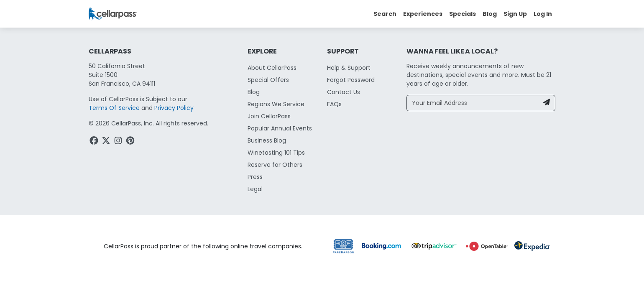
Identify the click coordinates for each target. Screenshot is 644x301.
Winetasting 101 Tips (276, 153)
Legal (255, 189)
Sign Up (515, 14)
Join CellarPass (269, 116)
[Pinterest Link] (131, 142)
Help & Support (349, 68)
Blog (490, 14)
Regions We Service (276, 104)
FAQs (334, 104)
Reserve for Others (275, 165)
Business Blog (267, 140)
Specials (463, 14)
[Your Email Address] (473, 103)
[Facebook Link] (95, 142)
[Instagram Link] (119, 142)
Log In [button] (543, 14)
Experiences (423, 14)
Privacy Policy (174, 108)
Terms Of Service (114, 108)
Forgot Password (351, 80)
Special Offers (268, 80)
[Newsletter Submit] (547, 103)
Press (255, 177)
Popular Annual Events (280, 128)
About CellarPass (272, 68)
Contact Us (344, 92)
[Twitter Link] (107, 142)
